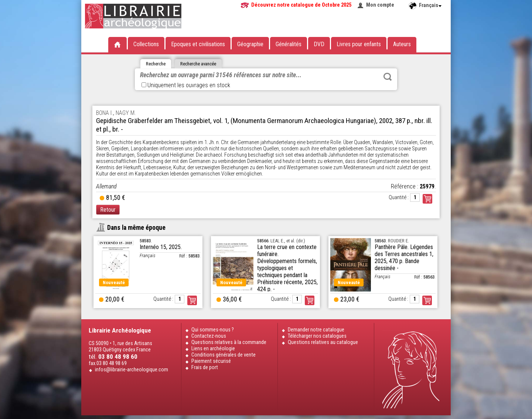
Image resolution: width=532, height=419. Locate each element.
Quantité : (399, 197)
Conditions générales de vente (224, 355)
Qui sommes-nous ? (213, 330)
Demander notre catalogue (316, 330)
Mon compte (380, 5)
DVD (319, 44)
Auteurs (402, 44)
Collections (146, 44)
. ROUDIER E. (392, 241)
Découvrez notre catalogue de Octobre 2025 (301, 5)
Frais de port (205, 367)
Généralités (289, 44)
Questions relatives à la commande (229, 342)
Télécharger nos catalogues (317, 336)
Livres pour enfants (359, 44)
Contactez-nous (209, 336)
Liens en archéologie (213, 349)
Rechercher (388, 77)
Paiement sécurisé (211, 361)
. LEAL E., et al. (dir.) (281, 241)
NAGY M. (126, 113)
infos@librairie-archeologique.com (132, 370)
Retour (108, 210)
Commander (427, 199)
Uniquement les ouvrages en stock (186, 85)
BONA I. (105, 113)
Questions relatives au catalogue (323, 342)
